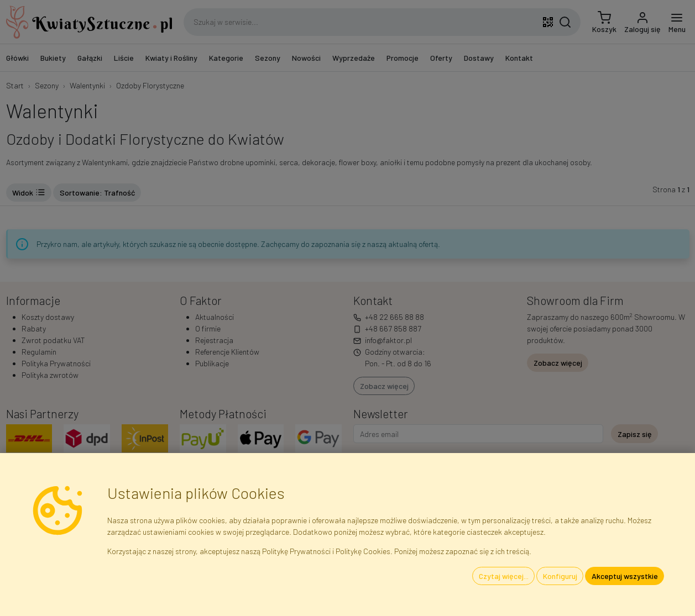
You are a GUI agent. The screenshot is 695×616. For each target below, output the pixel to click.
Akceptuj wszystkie (625, 576)
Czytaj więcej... (504, 576)
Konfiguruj (560, 576)
